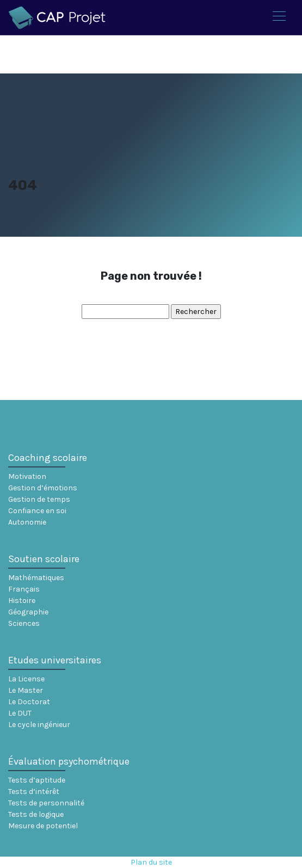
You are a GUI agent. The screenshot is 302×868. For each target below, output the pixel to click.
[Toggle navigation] (279, 17)
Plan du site (151, 862)
